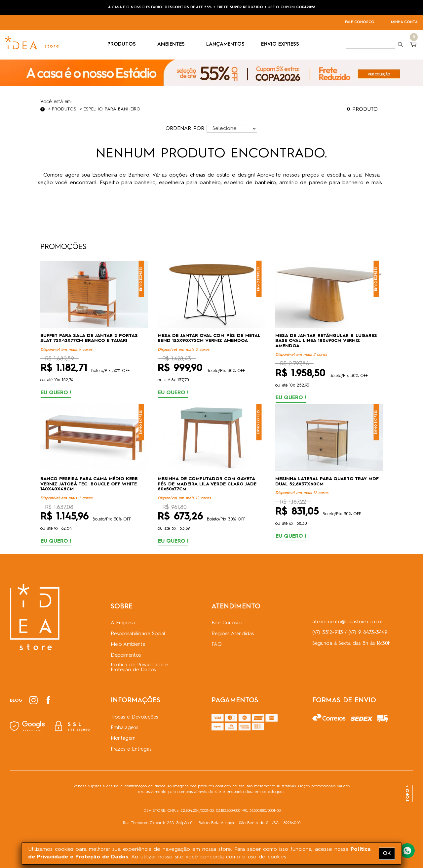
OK (387, 853)
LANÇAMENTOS (225, 44)
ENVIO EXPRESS (280, 44)
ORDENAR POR (185, 129)
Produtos (64, 109)
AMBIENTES (173, 44)
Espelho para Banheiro (112, 109)
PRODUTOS (124, 44)
